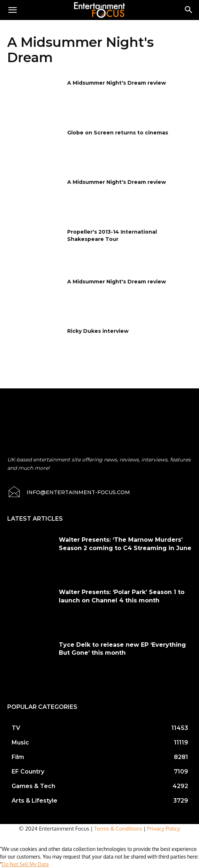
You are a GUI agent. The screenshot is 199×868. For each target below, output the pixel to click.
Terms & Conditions (118, 829)
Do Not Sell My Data (25, 864)
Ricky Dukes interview (98, 331)
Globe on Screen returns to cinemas (118, 133)
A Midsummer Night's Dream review (117, 83)
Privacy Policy (164, 829)
